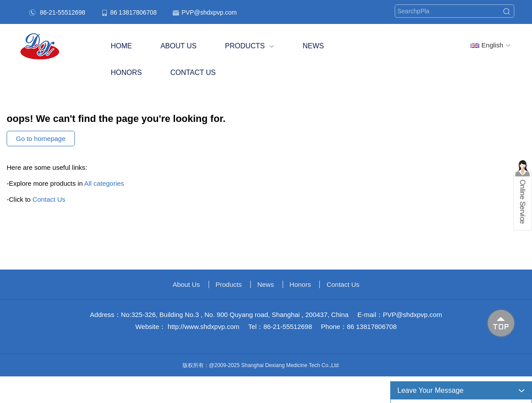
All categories (104, 183)
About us (179, 46)
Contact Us (193, 72)
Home (121, 46)
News (313, 46)
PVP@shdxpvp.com (209, 12)
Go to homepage (41, 139)
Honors (126, 72)
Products (250, 46)
